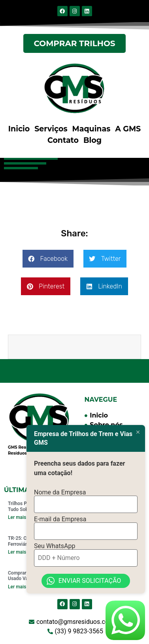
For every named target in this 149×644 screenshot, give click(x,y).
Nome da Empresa (60, 490)
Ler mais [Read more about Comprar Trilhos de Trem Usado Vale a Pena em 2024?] (17, 587)
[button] (48, 259)
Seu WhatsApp (55, 544)
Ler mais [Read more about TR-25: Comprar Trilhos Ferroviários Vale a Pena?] (17, 552)
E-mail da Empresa (60, 517)
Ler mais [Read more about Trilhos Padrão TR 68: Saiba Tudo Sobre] (17, 517)
